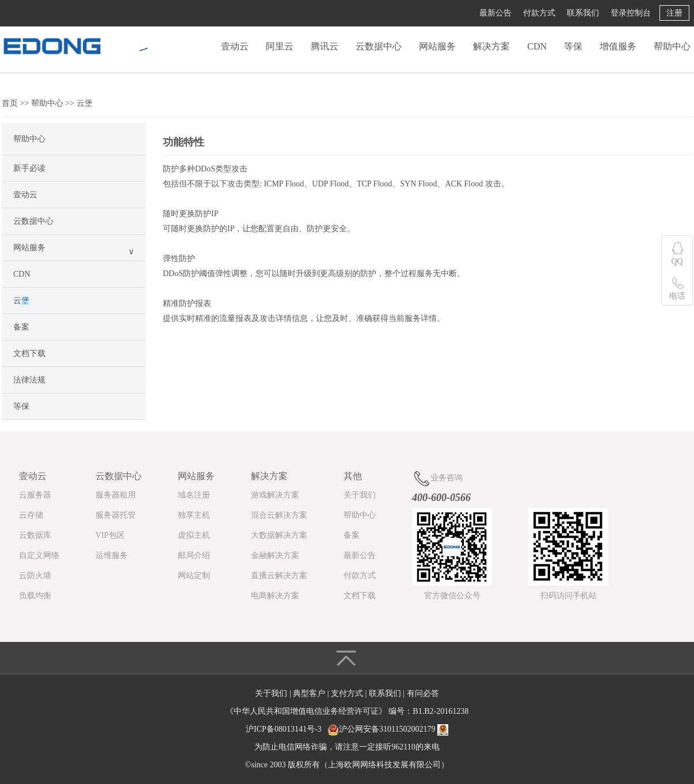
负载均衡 (35, 596)
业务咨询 (437, 478)
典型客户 (310, 693)
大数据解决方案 (279, 535)
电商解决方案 (275, 596)
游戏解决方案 (275, 495)
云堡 (85, 103)
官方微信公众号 (452, 596)
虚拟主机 (194, 535)
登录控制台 (631, 13)
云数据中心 (379, 46)
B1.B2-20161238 (441, 711)
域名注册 (194, 495)
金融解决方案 (275, 555)
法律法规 (29, 380)
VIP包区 (110, 535)
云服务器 (35, 495)
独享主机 (194, 515)
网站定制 (194, 575)
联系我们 (583, 13)
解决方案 (491, 46)
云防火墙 (35, 575)
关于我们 (360, 495)
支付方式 (348, 693)
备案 (21, 327)
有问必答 (423, 693)
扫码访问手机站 (569, 596)
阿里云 (280, 46)
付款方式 (539, 13)
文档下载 (29, 353)
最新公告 (495, 13)
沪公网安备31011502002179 (387, 729)
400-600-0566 (441, 498)
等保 (573, 46)
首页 (10, 103)
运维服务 (112, 555)
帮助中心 (672, 46)
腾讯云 (325, 46)
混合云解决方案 (279, 515)
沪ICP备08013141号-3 (283, 729)
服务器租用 (116, 495)
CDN (537, 46)
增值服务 (618, 46)
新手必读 (29, 168)
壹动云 (235, 46)
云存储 (31, 515)
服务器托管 (116, 515)
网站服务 (437, 46)
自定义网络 (39, 555)
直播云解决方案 (279, 575)
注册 (674, 13)
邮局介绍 (194, 555)
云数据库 (35, 535)
